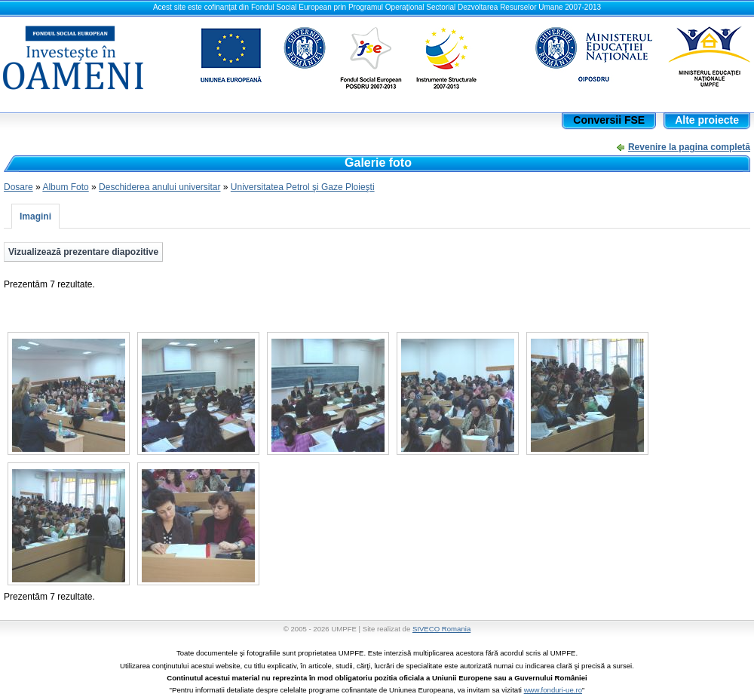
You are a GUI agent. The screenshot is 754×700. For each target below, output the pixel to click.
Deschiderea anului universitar (159, 187)
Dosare (18, 187)
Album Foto (65, 187)
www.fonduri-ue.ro (553, 690)
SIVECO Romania (441, 629)
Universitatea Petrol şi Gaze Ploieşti (303, 187)
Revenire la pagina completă (689, 147)
